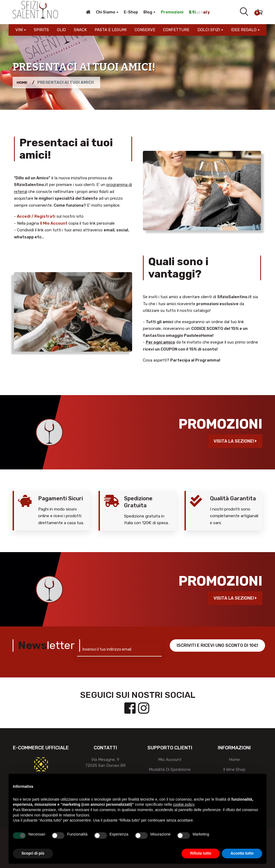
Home (23, 82)
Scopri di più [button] (33, 853)
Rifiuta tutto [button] (201, 853)
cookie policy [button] (184, 804)
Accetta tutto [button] (242, 853)
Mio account (170, 760)
